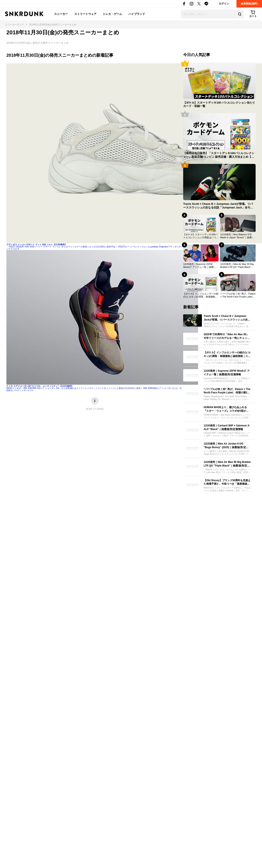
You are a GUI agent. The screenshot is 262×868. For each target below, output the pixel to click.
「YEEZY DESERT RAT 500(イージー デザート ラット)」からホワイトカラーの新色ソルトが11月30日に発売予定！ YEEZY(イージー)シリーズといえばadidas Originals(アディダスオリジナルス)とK (95, 248)
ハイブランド (137, 14)
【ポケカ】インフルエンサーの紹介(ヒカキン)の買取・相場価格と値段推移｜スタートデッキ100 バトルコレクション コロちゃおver (201, 295)
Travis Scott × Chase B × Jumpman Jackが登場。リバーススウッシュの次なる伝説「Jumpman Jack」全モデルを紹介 (218, 206)
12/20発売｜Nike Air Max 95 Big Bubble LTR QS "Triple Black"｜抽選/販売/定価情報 (237, 266)
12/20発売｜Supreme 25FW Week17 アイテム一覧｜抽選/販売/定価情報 (200, 266)
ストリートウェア (85, 14)
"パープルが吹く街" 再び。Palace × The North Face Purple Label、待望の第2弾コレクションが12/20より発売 (238, 295)
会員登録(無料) (249, 4)
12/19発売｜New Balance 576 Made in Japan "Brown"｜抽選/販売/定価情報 (237, 236)
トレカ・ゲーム (112, 14)
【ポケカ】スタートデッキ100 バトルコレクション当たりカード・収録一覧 (219, 104)
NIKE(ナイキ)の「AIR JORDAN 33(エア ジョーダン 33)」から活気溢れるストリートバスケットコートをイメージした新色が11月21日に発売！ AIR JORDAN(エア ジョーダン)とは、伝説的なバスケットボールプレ (94, 389)
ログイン (224, 4)
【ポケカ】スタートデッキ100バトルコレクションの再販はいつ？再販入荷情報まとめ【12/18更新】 (201, 236)
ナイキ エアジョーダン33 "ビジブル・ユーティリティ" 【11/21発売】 (40, 386)
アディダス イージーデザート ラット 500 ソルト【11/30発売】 (37, 245)
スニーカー (61, 14)
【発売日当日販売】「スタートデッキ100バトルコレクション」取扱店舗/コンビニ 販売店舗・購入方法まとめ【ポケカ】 (219, 155)
